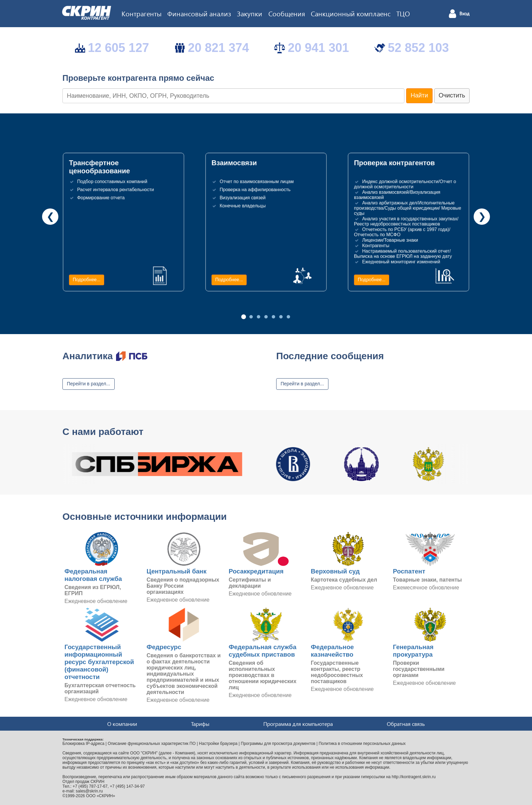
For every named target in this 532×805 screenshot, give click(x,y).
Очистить (452, 95)
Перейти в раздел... (89, 384)
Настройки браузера (218, 744)
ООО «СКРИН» (101, 796)
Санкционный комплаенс (351, 13)
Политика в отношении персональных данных (362, 744)
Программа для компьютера (298, 724)
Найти (419, 95)
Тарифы (200, 724)
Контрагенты (141, 13)
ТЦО (403, 13)
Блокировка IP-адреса (83, 744)
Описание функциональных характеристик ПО (152, 744)
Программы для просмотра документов (278, 744)
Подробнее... (87, 280)
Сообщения (287, 13)
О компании (122, 724)
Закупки (250, 13)
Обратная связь (406, 724)
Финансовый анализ (199, 13)
